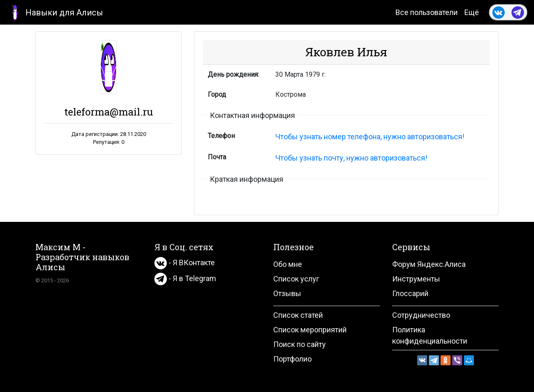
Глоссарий (410, 293)
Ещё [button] (472, 12)
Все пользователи (427, 12)
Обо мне (288, 264)
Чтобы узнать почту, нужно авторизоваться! (351, 158)
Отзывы (287, 293)
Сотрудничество (421, 315)
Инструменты (416, 279)
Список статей (298, 315)
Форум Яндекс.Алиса (429, 264)
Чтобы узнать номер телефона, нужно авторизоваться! (370, 137)
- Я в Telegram (185, 278)
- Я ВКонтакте (185, 263)
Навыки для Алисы (55, 12)
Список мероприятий (310, 330)
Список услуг (296, 279)
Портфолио (292, 359)
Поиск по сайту (300, 344)
